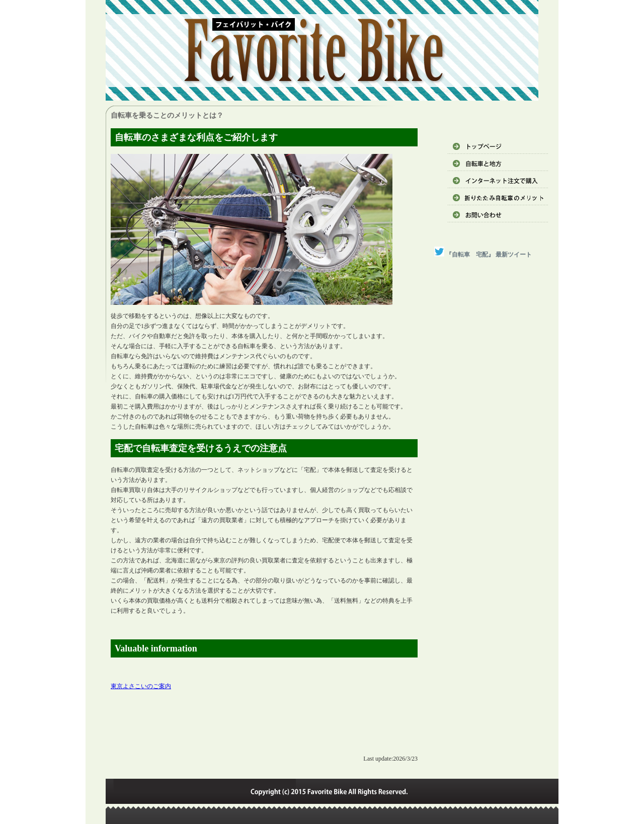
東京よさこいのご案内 (141, 686)
